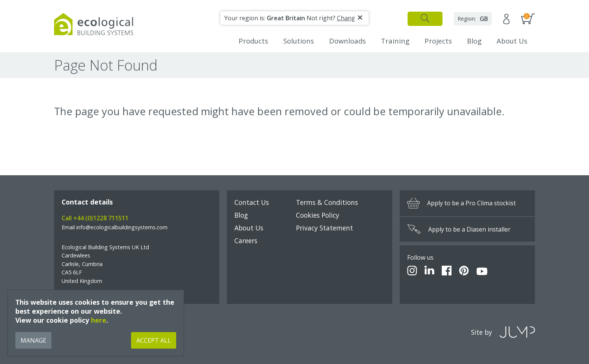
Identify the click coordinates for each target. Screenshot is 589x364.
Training (395, 41)
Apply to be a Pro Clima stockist (461, 203)
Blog (474, 41)
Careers (246, 241)
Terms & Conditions (327, 202)
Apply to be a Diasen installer (459, 229)
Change (348, 18)
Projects (438, 41)
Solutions (299, 41)
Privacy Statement (325, 228)
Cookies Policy (318, 215)
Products (253, 41)
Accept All (154, 340)
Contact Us (252, 202)
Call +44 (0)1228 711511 (95, 218)
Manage (33, 340)
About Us (512, 41)
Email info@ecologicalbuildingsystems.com (115, 227)
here (99, 320)
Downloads (347, 41)
